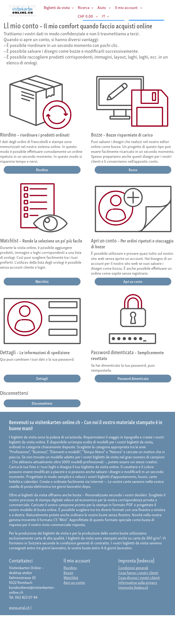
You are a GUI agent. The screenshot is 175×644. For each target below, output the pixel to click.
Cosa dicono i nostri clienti (139, 577)
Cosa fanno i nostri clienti (138, 572)
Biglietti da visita (57, 7)
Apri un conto (133, 281)
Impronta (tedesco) (133, 587)
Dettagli (42, 378)
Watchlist (42, 281)
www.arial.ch (19, 607)
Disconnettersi (42, 403)
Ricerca (84, 7)
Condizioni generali (133, 567)
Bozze (133, 169)
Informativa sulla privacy (138, 582)
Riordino (42, 169)
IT (103, 16)
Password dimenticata (133, 378)
